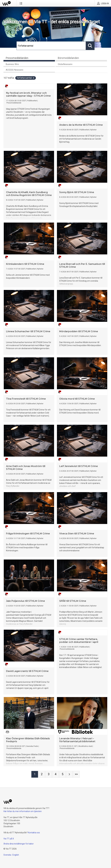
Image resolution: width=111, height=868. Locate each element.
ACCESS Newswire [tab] (15, 70)
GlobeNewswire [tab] (65, 64)
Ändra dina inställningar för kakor (19, 844)
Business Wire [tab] (12, 64)
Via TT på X (9, 839)
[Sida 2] (42, 774)
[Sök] (51, 46)
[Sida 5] (62, 774)
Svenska (7, 855)
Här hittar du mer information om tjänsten (23, 811)
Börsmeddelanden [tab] (68, 58)
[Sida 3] (49, 774)
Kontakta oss (34, 833)
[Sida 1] (35, 774)
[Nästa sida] (69, 774)
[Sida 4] (55, 774)
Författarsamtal (26, 78)
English (16, 855)
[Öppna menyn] (21, 3)
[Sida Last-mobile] (76, 774)
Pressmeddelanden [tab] (17, 58)
